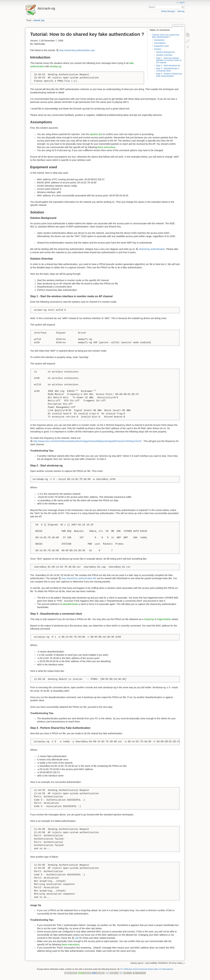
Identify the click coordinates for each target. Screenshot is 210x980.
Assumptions (160, 43)
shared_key (39, 20)
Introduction (159, 40)
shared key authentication (152, 249)
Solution (158, 49)
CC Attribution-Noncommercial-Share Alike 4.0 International (147, 969)
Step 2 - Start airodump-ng (168, 66)
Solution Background (165, 52)
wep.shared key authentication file (79, 578)
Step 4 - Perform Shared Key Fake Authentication (169, 75)
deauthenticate (70, 604)
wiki (77, 938)
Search (183, 7)
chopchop (149, 619)
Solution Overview (164, 55)
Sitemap (181, 11)
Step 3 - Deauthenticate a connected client (167, 70)
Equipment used (161, 46)
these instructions (107, 147)
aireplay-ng (56, 66)
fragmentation (164, 619)
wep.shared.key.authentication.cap (77, 50)
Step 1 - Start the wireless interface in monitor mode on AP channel (169, 60)
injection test (96, 134)
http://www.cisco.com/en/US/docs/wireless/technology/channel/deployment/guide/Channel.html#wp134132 (88, 441)
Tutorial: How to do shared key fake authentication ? (166, 36)
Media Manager (168, 11)
